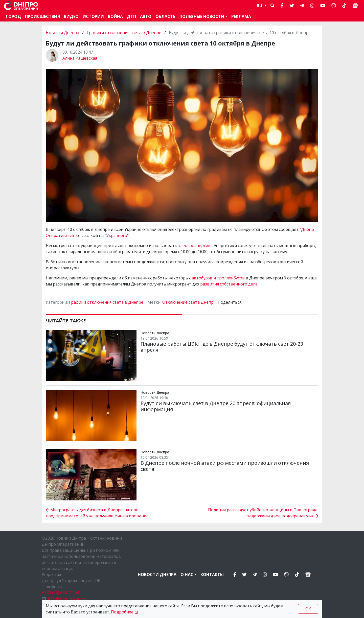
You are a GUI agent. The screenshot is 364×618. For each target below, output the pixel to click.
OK (308, 609)
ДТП (131, 16)
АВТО (146, 16)
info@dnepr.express (67, 599)
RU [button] (260, 6)
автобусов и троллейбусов (218, 278)
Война (115, 16)
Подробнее (122, 612)
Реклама (241, 16)
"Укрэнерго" (117, 235)
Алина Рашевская (80, 58)
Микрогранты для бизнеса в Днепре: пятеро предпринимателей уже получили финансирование (97, 513)
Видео (71, 16)
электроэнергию (195, 246)
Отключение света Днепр (188, 302)
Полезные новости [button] (202, 16)
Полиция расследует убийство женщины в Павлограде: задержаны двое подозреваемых (263, 513)
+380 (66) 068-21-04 (60, 593)
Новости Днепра (63, 33)
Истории (93, 16)
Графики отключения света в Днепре (124, 33)
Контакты (212, 575)
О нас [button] (187, 575)
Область (165, 16)
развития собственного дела (229, 284)
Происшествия (42, 16)
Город (14, 16)
